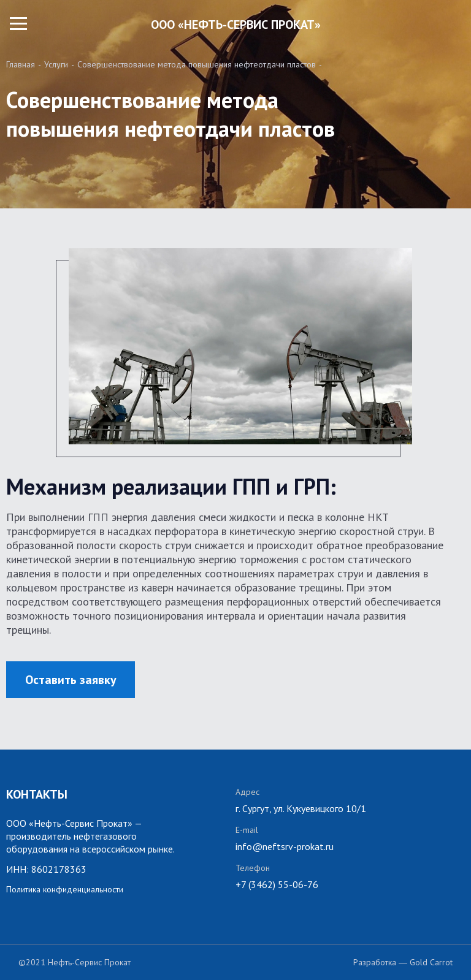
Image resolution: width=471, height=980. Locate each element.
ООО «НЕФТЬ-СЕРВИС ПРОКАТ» (236, 25)
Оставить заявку (71, 680)
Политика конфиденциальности (65, 889)
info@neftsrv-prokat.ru (285, 846)
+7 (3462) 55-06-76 (277, 884)
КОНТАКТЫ (37, 794)
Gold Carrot (431, 962)
